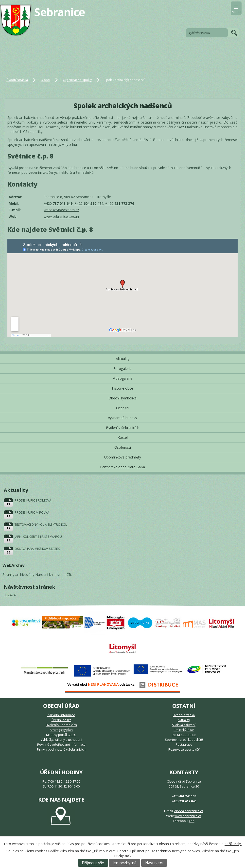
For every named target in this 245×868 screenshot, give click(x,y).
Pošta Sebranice (184, 735)
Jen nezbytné (125, 863)
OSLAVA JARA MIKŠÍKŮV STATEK (37, 549)
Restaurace (184, 745)
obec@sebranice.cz (189, 811)
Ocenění (123, 408)
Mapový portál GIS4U (61, 735)
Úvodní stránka (17, 80)
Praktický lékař (184, 730)
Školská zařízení (184, 725)
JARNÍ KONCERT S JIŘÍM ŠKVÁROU (38, 537)
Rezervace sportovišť (184, 750)
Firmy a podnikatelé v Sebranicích (61, 750)
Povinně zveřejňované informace (61, 745)
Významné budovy (122, 418)
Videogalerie (123, 378)
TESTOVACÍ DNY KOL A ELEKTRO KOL (41, 525)
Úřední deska (61, 720)
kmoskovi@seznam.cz (61, 210)
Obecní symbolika (122, 398)
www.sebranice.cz (188, 816)
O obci (45, 80)
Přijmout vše (93, 863)
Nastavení (154, 863)
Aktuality (123, 359)
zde (192, 821)
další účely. (233, 844)
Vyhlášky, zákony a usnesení (61, 740)
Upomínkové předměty (123, 457)
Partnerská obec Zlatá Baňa (122, 467)
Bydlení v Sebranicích (123, 428)
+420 (58, 203)
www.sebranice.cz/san (61, 216)
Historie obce (122, 388)
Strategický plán (61, 730)
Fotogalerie (122, 369)
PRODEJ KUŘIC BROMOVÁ (33, 500)
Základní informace (61, 715)
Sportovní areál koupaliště (184, 740)
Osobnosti (123, 447)
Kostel (123, 437)
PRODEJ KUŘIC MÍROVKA (32, 513)
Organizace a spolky (77, 80)
